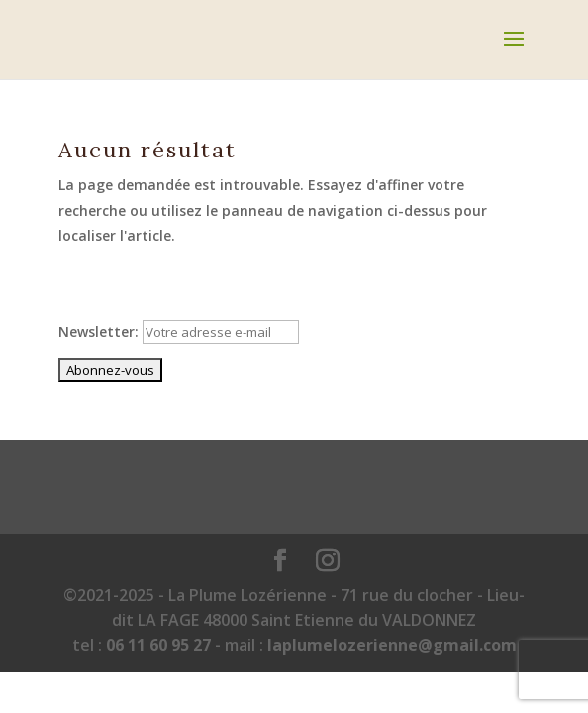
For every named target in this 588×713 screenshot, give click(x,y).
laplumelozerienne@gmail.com (392, 645)
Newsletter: (179, 331)
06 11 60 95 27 (158, 645)
